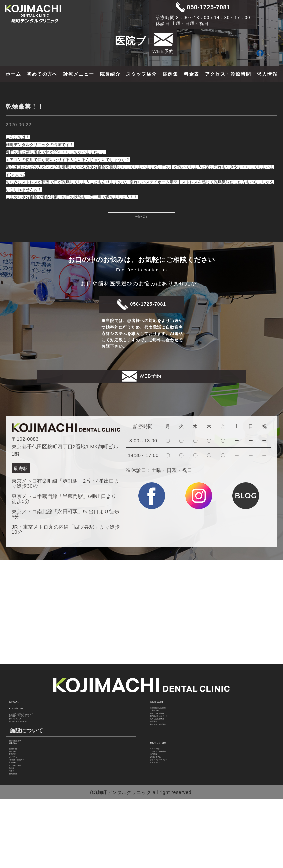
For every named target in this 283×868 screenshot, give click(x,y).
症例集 (170, 74)
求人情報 (267, 74)
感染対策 (161, 729)
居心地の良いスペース (175, 713)
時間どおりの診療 (171, 704)
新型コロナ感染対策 (173, 737)
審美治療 (19, 783)
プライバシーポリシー (175, 799)
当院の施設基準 (27, 747)
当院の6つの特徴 (172, 675)
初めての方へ (42, 74)
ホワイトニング (27, 716)
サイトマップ (166, 807)
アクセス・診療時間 (228, 74)
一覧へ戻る (141, 218)
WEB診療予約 (166, 791)
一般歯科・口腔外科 (32, 799)
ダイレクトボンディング (37, 724)
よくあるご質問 (27, 816)
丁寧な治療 (163, 696)
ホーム (13, 74)
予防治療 (19, 774)
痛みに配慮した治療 (173, 688)
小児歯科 (19, 807)
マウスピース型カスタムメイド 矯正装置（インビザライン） (44, 705)
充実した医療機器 (171, 721)
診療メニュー (79, 74)
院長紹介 (110, 74)
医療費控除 (22, 840)
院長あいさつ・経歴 (176, 754)
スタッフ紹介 (141, 74)
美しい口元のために (35, 690)
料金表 (191, 74)
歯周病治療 (22, 766)
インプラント (24, 791)
